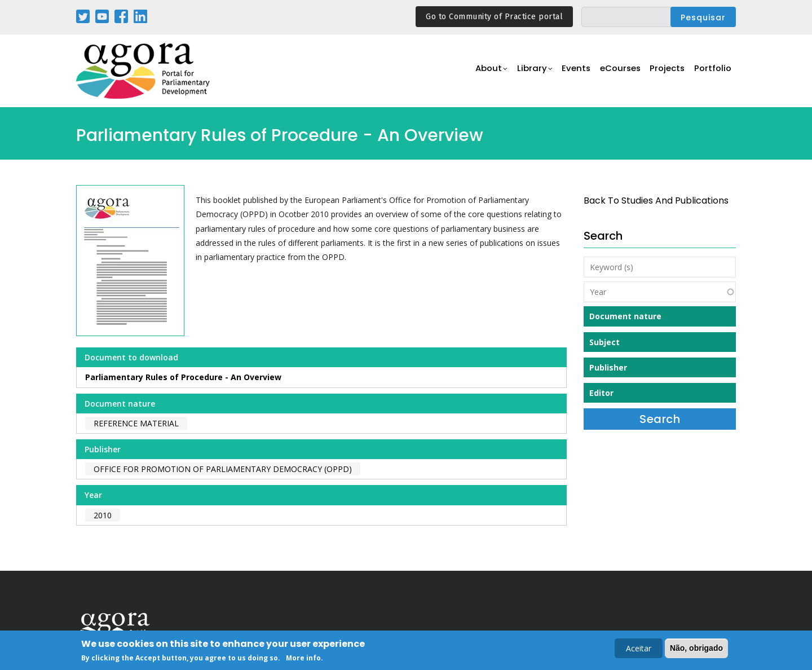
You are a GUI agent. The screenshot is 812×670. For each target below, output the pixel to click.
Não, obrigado (696, 649)
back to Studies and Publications (656, 200)
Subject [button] (604, 342)
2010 (103, 515)
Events (572, 71)
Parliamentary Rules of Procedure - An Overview (183, 377)
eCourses (617, 71)
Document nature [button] (625, 316)
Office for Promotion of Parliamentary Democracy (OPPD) (223, 469)
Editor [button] (601, 393)
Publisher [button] (608, 367)
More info (303, 659)
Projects (666, 71)
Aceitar (639, 649)
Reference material (136, 423)
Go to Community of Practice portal (494, 17)
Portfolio (712, 71)
